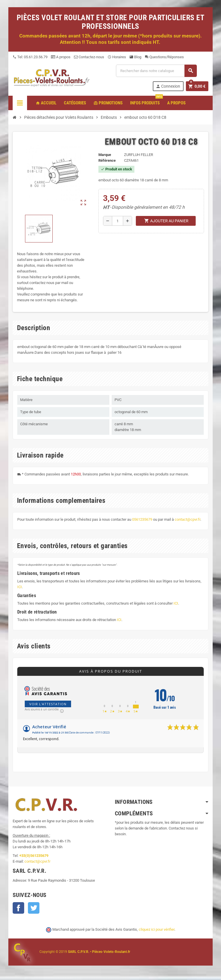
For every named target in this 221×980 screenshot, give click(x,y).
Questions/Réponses (164, 57)
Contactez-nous (89, 57)
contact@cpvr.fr (187, 519)
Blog (135, 57)
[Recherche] (156, 71)
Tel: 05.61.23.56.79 (30, 57)
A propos (61, 57)
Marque (105, 155)
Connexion (168, 86)
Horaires (117, 57)
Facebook (18, 908)
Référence (107, 160)
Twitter (34, 908)
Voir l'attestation (48, 704)
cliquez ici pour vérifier (157, 929)
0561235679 (142, 519)
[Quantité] (118, 221)
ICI (20, 587)
